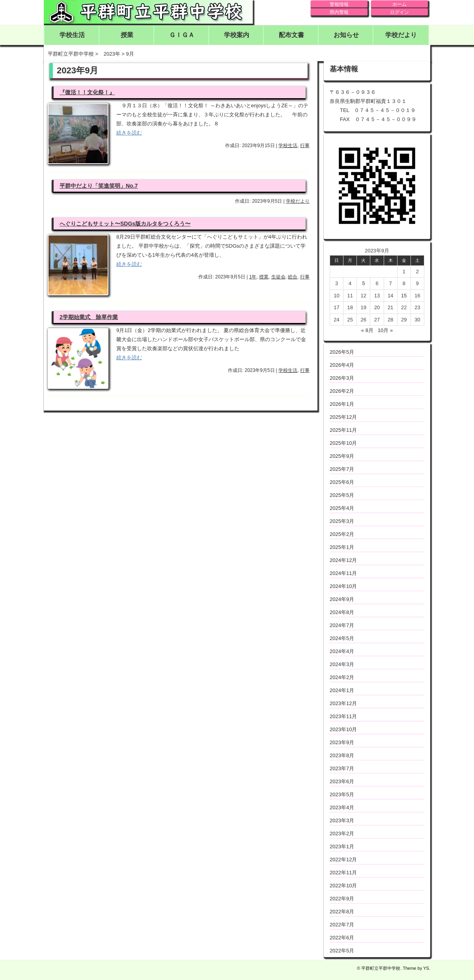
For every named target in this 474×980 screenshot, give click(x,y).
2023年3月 (342, 820)
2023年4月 (342, 807)
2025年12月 (343, 417)
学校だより (401, 35)
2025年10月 (343, 443)
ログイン (399, 12)
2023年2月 (342, 833)
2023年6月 (342, 781)
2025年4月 (342, 508)
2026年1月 (342, 404)
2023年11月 (343, 716)
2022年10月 (343, 886)
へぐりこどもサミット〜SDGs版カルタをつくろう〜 (125, 224)
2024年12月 (343, 560)
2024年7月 (342, 625)
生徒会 (278, 277)
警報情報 (339, 4)
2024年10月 (343, 586)
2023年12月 (343, 703)
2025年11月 (343, 430)
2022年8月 (342, 912)
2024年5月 (342, 638)
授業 (127, 35)
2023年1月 (342, 847)
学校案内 (237, 35)
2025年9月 (342, 456)
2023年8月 (342, 755)
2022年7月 (342, 925)
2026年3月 (342, 378)
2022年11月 (343, 873)
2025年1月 (342, 547)
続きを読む (129, 133)
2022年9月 (342, 899)
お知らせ (346, 35)
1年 (253, 277)
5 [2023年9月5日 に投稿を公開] (363, 283)
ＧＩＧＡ (182, 35)
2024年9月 (342, 599)
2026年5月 (342, 352)
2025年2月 (342, 534)
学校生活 (72, 35)
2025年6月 (342, 482)
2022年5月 (342, 951)
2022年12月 (343, 860)
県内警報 (339, 12)
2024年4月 (342, 651)
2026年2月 (342, 391)
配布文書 (291, 35)
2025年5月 (342, 495)
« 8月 (367, 330)
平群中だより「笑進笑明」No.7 (99, 186)
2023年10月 (343, 729)
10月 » (385, 330)
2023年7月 (342, 768)
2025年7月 (342, 469)
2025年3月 (342, 521)
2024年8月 (342, 612)
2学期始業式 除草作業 (89, 317)
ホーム (399, 4)
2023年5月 (342, 794)
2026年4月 (342, 365)
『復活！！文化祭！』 (87, 92)
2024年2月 (342, 677)
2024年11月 (343, 573)
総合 (293, 277)
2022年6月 (342, 938)
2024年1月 (342, 690)
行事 (305, 146)
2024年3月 (342, 664)
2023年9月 (342, 742)
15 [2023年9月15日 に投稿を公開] (404, 296)
